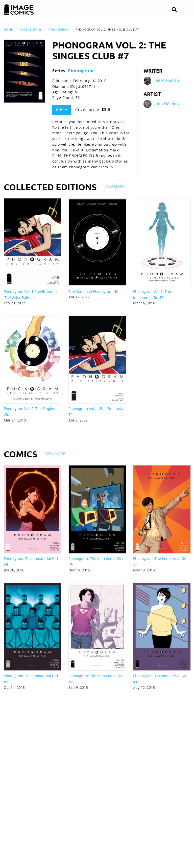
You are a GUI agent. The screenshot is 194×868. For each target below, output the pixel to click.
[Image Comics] (19, 10)
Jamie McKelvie (169, 103)
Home (8, 29)
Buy (62, 110)
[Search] (174, 10)
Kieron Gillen (167, 80)
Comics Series (31, 29)
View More (114, 186)
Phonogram (59, 29)
